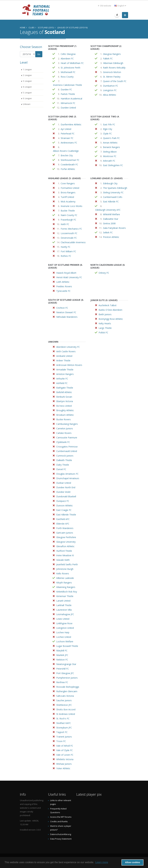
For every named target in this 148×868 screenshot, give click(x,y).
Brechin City (67, 155)
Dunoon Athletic (65, 505)
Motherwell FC (68, 72)
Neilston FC (62, 660)
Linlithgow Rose (64, 623)
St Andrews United (66, 714)
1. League (27, 69)
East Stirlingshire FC (113, 165)
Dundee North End (66, 487)
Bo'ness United (64, 406)
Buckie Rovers (63, 419)
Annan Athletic (110, 143)
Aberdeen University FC (68, 347)
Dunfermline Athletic (71, 124)
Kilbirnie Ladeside (65, 578)
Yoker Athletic (63, 768)
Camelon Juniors (65, 428)
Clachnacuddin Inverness (73, 242)
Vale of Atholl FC (65, 746)
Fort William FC (68, 251)
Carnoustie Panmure (67, 438)
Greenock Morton (112, 72)
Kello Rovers (63, 573)
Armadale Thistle (65, 370)
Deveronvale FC (69, 238)
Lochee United (64, 637)
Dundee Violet (63, 492)
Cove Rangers (68, 183)
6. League (27, 98)
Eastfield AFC (63, 519)
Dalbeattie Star (111, 219)
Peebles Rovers (64, 286)
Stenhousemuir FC (70, 160)
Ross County (67, 77)
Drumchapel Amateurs (68, 478)
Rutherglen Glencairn (67, 691)
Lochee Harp (63, 632)
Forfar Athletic (68, 169)
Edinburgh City (110, 183)
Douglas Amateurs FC (67, 474)
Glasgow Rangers (112, 54)
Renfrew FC (62, 682)
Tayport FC (62, 732)
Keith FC (65, 224)
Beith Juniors (105, 314)
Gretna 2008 (109, 223)
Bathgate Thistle (65, 388)
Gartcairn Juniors (65, 533)
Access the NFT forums (61, 817)
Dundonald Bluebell (66, 496)
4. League (27, 87)
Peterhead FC (68, 134)
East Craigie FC (64, 510)
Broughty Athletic (65, 410)
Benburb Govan (64, 397)
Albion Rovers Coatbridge (66, 151)
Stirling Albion (110, 152)
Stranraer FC (67, 138)
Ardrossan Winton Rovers (69, 365)
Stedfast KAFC (64, 723)
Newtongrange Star (66, 664)
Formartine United (70, 188)
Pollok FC (103, 332)
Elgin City (108, 129)
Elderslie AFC (63, 524)
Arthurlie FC (62, 379)
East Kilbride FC (111, 202)
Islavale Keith (63, 560)
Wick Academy (68, 202)
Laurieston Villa (64, 610)
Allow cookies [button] (132, 862)
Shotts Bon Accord (66, 709)
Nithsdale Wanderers (67, 317)
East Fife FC (109, 124)
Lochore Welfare (65, 641)
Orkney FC (104, 273)
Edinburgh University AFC (108, 210)
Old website (105, 6)
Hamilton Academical (71, 99)
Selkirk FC (108, 232)
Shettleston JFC (64, 705)
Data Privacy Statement (61, 839)
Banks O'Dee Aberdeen (110, 310)
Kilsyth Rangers (64, 583)
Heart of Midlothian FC (72, 63)
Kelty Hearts (105, 323)
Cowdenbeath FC (69, 164)
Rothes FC (66, 256)
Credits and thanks (59, 822)
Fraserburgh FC (68, 220)
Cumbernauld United (67, 451)
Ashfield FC (62, 383)
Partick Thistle (68, 94)
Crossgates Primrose (67, 447)
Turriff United (67, 197)
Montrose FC (110, 156)
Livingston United (65, 628)
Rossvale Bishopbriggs (68, 687)
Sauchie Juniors (64, 700)
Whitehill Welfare (111, 214)
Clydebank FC (63, 442)
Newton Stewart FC (66, 312)
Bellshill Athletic (64, 392)
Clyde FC (107, 134)
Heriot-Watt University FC (69, 277)
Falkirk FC (108, 59)
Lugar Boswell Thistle (67, 646)
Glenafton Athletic (65, 546)
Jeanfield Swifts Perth (67, 564)
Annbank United (64, 356)
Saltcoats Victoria (65, 696)
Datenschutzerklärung (61, 834)
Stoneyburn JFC (64, 728)
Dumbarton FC (111, 86)
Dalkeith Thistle (64, 460)
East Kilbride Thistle (66, 515)
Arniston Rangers (65, 374)
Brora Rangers (68, 192)
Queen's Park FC (111, 138)
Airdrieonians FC (69, 143)
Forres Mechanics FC (71, 229)
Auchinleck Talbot (108, 305)
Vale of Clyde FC (65, 750)
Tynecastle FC (63, 291)
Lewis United (63, 619)
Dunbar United (64, 483)
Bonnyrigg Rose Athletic (111, 319)
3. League (27, 81)
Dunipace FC (63, 501)
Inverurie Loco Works (71, 206)
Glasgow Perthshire (66, 537)
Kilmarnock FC (68, 103)
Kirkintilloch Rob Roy (67, 592)
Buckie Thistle (68, 211)
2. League (27, 75)
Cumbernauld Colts (113, 197)
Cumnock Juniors (65, 456)
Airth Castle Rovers (66, 351)
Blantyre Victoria (65, 401)
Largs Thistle (105, 328)
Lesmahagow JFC (65, 614)
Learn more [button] (102, 862)
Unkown (27, 104)
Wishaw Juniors (64, 764)
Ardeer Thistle (63, 360)
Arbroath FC (109, 161)
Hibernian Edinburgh (113, 63)
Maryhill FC (62, 651)
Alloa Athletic (110, 95)
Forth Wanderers (65, 528)
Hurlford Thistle (64, 551)
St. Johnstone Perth (70, 68)
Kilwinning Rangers (66, 587)
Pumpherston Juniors (67, 678)
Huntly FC (66, 247)
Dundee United (68, 108)
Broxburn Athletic (65, 415)
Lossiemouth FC (69, 233)
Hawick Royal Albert (66, 273)
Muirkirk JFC (62, 655)
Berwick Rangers (111, 147)
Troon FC (61, 741)
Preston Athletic (111, 237)
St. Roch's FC (63, 719)
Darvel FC (61, 469)
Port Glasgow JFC (65, 673)
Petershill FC (63, 669)
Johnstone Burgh (65, 569)
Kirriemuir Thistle (65, 596)
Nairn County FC (69, 215)
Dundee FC (66, 89)
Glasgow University (66, 542)
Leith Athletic (63, 282)
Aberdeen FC (67, 59)
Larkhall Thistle (64, 605)
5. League (27, 93)
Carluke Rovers (64, 433)
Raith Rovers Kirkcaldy (114, 68)
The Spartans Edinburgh (115, 188)
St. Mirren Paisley (112, 77)
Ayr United (66, 129)
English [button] (120, 6)
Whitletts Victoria (65, 759)
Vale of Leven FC (65, 755)
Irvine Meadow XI (65, 555)
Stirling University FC (113, 192)
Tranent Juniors (64, 737)
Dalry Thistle (63, 465)
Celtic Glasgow (68, 54)
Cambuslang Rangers (67, 424)
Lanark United (63, 601)
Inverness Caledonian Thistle (67, 85)
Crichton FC (62, 308)
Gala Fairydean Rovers (114, 228)
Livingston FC (110, 90)
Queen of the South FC (115, 81)
